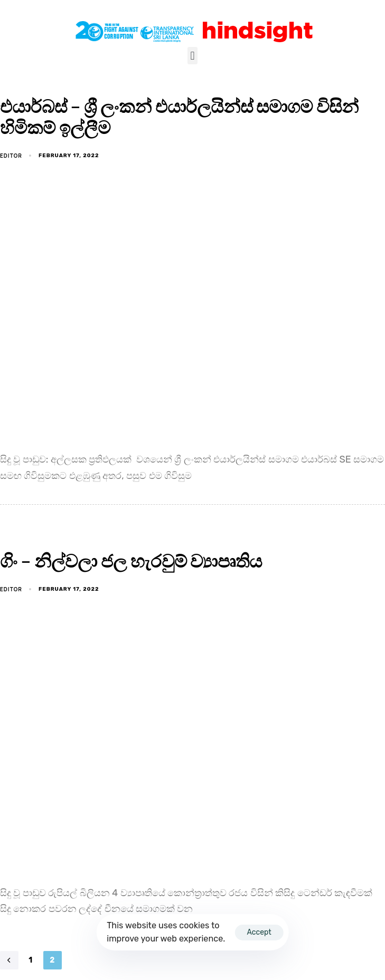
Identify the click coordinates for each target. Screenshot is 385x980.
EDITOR (11, 156)
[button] (192, 56)
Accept (259, 932)
